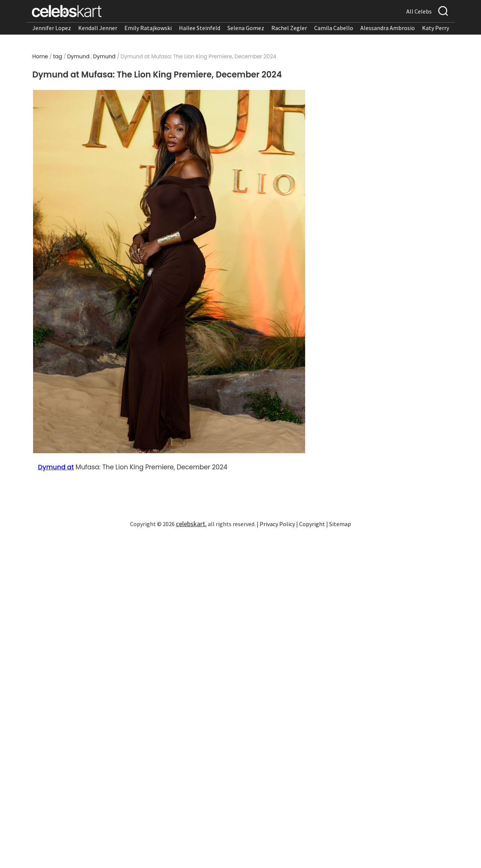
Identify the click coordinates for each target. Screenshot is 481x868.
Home (40, 56)
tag (57, 56)
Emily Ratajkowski (148, 28)
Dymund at (56, 467)
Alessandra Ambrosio (388, 28)
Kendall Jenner (98, 28)
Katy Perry (436, 28)
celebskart (191, 524)
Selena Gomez (246, 28)
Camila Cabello (334, 28)
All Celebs (419, 11)
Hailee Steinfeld (200, 28)
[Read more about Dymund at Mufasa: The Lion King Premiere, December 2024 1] (169, 272)
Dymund (79, 56)
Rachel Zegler (289, 28)
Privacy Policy (277, 524)
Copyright (312, 524)
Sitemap (340, 524)
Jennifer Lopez (52, 28)
